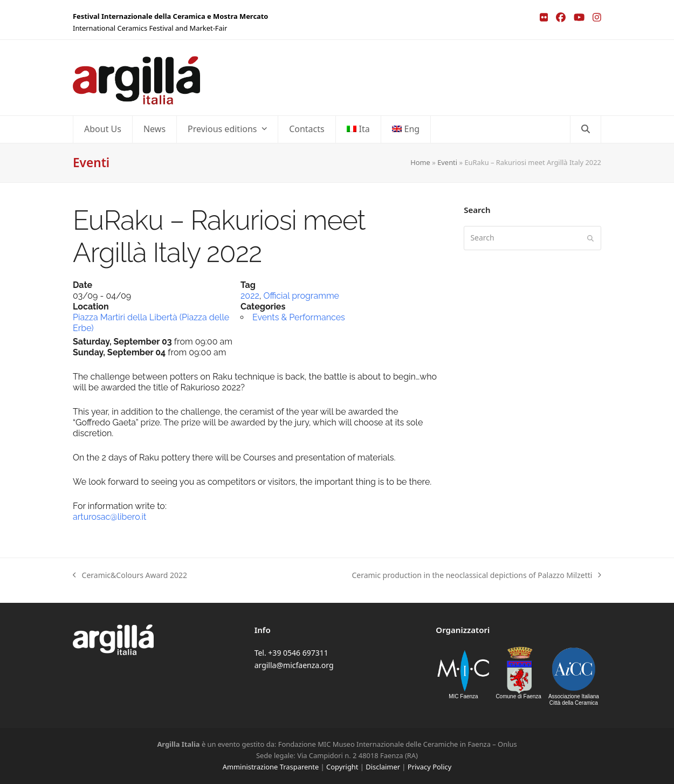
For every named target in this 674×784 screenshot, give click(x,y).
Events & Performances (299, 317)
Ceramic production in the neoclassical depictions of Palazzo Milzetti (476, 576)
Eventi (447, 162)
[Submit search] (590, 238)
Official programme (301, 296)
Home (420, 162)
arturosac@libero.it (109, 517)
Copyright (342, 767)
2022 (250, 296)
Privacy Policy (429, 767)
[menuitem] (358, 129)
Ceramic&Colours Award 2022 (130, 576)
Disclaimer (383, 767)
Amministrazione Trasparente (271, 767)
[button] (586, 129)
